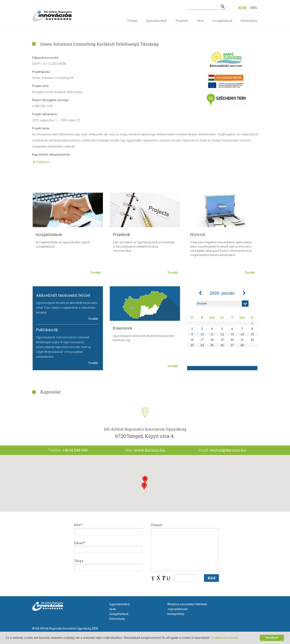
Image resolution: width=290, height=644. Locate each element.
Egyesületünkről (156, 21)
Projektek (182, 21)
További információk (224, 638)
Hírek (200, 21)
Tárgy (79, 561)
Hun (242, 8)
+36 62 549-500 (75, 450)
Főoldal (132, 21)
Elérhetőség (249, 21)
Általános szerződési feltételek (187, 604)
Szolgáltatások (222, 21)
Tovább (95, 272)
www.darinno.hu (150, 450)
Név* (78, 525)
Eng (254, 8)
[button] (145, 480)
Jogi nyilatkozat (177, 609)
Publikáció (43, 162)
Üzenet (157, 525)
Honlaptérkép (176, 614)
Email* (80, 543)
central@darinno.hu (228, 450)
